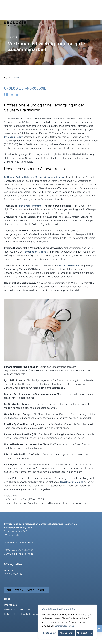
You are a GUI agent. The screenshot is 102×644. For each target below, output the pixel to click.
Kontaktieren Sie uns (71, 494)
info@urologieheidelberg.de (19, 562)
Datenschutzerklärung (64, 626)
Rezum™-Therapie (69, 278)
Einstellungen (50, 633)
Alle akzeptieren (84, 633)
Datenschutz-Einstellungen (21, 626)
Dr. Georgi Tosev (13, 149)
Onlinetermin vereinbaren (27, 602)
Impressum (11, 617)
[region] (67, 622)
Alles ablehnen (67, 633)
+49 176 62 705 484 (23, 555)
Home (7, 90)
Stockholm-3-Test (35, 264)
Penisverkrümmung (30, 218)
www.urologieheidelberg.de (19, 566)
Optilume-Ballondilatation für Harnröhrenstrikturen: (34, 189)
